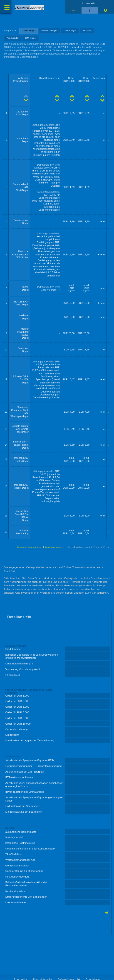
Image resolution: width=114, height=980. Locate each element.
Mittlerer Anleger (49, 31)
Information (90, 3)
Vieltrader (87, 31)
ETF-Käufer (31, 38)
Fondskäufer (13, 38)
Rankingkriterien (54, 547)
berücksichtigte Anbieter (29, 547)
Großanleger (70, 31)
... (109, 113)
